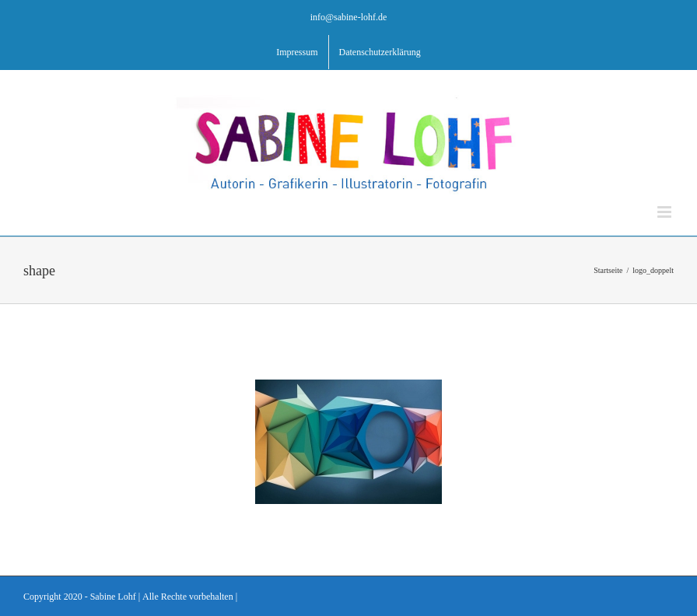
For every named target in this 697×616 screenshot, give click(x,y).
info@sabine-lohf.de (349, 17)
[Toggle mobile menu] (665, 212)
